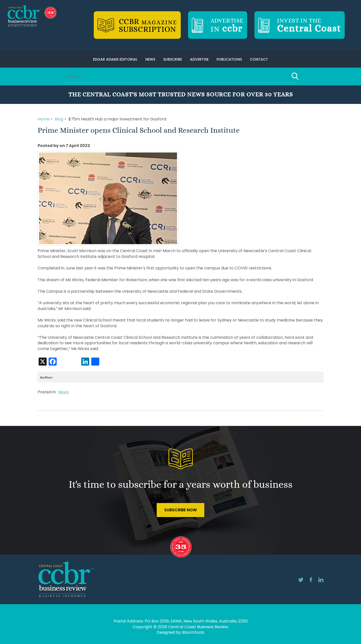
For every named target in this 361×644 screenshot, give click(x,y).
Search (295, 76)
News (150, 59)
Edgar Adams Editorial (115, 59)
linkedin (321, 580)
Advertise (199, 59)
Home (43, 119)
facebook (311, 580)
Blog (59, 119)
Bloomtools (193, 632)
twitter (301, 580)
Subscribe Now (180, 510)
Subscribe (173, 59)
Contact (259, 59)
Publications (229, 59)
